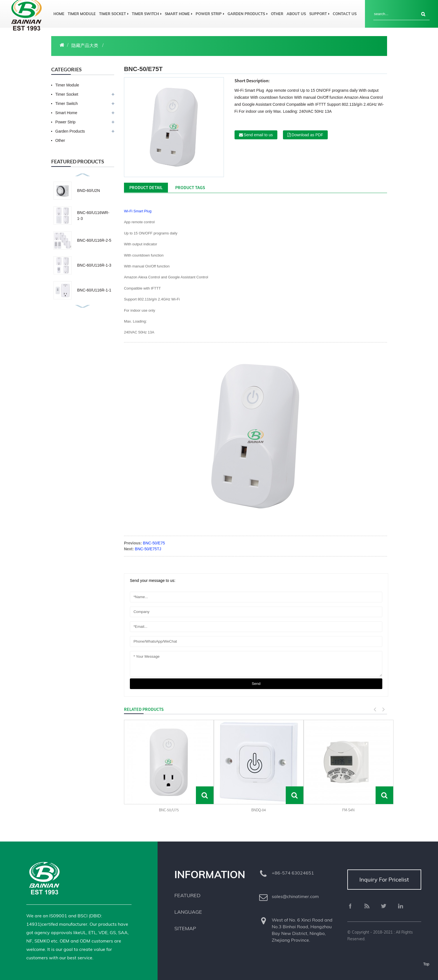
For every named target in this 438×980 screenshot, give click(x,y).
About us (296, 14)
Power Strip (210, 14)
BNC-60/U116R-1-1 (94, 290)
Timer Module (82, 14)
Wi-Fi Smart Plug (138, 211)
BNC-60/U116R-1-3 (94, 265)
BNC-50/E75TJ (148, 549)
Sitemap (185, 928)
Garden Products (248, 14)
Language (188, 912)
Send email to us (258, 135)
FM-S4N (348, 810)
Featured (187, 895)
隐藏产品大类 (85, 45)
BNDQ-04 (259, 810)
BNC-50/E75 (154, 543)
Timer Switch (147, 14)
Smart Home (179, 14)
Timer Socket (114, 14)
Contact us (345, 14)
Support (319, 14)
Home (59, 14)
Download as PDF (307, 135)
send (256, 684)
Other (277, 14)
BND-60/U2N (89, 191)
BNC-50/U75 (169, 810)
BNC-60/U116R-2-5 (94, 240)
